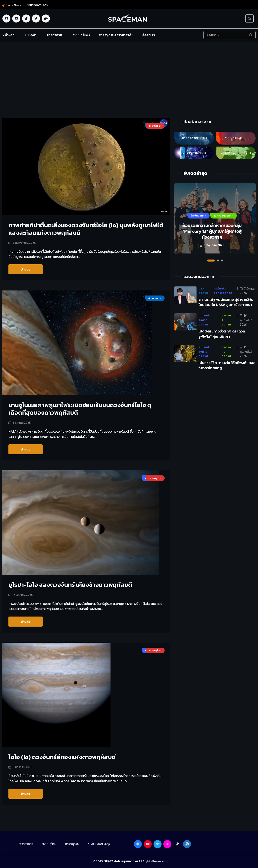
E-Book (30, 35)
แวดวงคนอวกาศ (236, 153)
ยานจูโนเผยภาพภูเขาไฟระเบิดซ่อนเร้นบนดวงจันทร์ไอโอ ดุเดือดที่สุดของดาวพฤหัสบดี (80, 409)
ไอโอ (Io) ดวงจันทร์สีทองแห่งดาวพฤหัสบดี (62, 757)
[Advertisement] (129, 88)
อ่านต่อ (26, 269)
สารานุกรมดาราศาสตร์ (115, 35)
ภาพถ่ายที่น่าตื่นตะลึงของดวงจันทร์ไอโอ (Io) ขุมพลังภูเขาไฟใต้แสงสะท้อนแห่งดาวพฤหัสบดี (83, 229)
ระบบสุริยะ (80, 35)
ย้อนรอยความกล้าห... (39, 5)
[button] (211, 261)
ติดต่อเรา (149, 35)
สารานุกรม (194, 153)
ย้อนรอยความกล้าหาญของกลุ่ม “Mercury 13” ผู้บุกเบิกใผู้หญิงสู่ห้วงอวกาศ (212, 231)
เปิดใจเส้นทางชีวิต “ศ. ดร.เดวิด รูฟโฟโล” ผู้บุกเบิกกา (222, 334)
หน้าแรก (8, 35)
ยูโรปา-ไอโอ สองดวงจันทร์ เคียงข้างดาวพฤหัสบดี (71, 585)
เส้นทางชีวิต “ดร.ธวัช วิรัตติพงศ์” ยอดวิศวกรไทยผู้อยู (227, 365)
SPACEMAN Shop (99, 844)
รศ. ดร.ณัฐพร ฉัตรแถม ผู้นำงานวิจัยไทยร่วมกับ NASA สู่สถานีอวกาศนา (226, 302)
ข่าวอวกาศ (54, 35)
